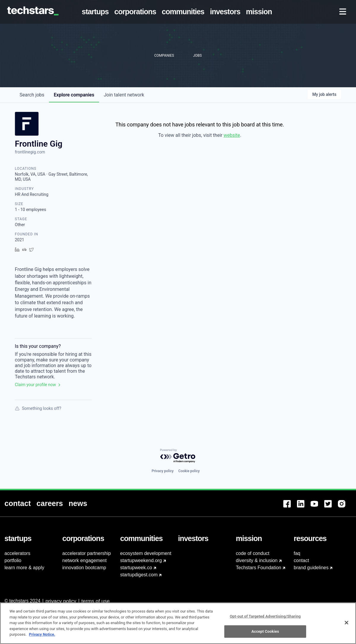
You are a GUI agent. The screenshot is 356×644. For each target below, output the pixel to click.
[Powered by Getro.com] (178, 456)
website (232, 135)
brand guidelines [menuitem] (311, 568)
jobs (32, 95)
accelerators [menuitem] (17, 553)
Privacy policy (163, 471)
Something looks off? (38, 408)
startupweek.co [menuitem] (136, 568)
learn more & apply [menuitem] (24, 568)
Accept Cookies (265, 634)
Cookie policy (189, 471)
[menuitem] (96, 12)
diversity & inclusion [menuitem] (257, 560)
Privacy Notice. (42, 637)
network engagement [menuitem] (84, 560)
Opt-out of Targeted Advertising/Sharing (265, 619)
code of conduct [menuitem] (253, 553)
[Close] (347, 626)
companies (74, 95)
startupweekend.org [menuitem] (141, 560)
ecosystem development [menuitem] (146, 553)
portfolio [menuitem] (13, 560)
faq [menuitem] (297, 553)
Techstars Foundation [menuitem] (259, 568)
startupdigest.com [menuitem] (139, 575)
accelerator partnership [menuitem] (87, 553)
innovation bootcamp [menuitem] (84, 568)
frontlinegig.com (30, 152)
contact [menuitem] (301, 560)
